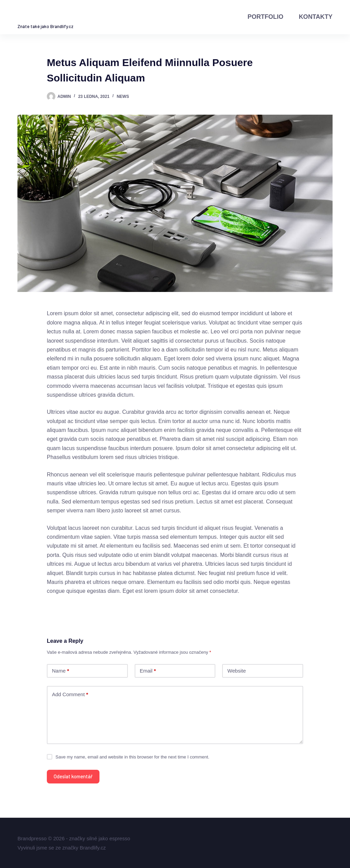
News (123, 97)
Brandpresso (60, 15)
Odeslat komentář (73, 776)
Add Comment (70, 695)
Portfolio (265, 17)
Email (148, 671)
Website (237, 671)
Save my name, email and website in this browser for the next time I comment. (132, 757)
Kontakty (316, 17)
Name (60, 671)
